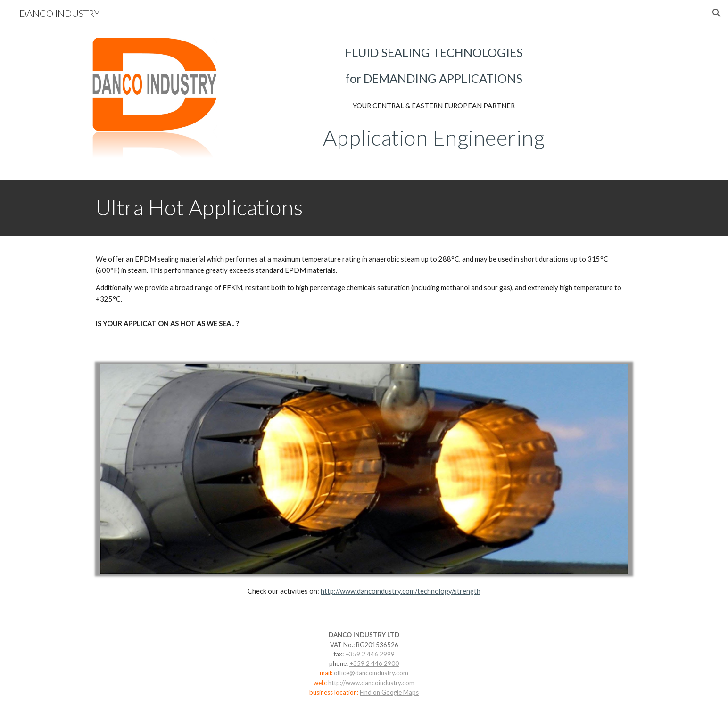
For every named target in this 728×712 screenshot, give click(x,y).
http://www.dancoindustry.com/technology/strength (401, 591)
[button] (717, 13)
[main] (434, 66)
